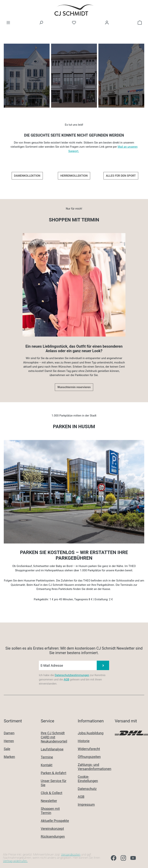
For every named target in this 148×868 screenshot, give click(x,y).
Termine (47, 757)
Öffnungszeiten (89, 757)
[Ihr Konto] (107, 23)
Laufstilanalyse (52, 749)
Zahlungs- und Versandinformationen (94, 767)
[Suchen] (41, 23)
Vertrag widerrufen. (15, 861)
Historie (84, 741)
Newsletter (49, 801)
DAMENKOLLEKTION (27, 176)
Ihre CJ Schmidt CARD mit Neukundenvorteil (54, 737)
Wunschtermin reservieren (74, 387)
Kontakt (47, 765)
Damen (9, 733)
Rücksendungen (53, 836)
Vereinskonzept (52, 829)
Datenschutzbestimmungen (72, 675)
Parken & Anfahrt (54, 773)
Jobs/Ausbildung (91, 733)
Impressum (86, 805)
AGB (66, 680)
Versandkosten (71, 855)
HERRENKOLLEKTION (74, 176)
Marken (9, 757)
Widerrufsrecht (89, 749)
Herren (9, 741)
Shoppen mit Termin (50, 811)
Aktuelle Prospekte (55, 821)
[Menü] (8, 23)
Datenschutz (87, 789)
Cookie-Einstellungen (88, 779)
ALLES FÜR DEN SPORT (121, 176)
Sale (7, 749)
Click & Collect (52, 793)
